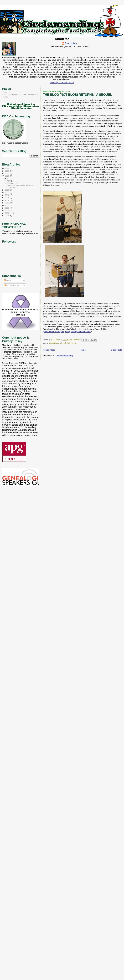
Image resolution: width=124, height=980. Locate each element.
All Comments (11, 285)
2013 (7, 203)
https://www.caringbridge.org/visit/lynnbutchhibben (67, 332)
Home (83, 350)
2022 (7, 173)
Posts (8, 281)
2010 (7, 210)
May (9, 178)
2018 (7, 190)
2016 (7, 195)
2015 (7, 198)
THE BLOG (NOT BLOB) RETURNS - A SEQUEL (77, 94)
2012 (7, 205)
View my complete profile (62, 83)
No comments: (76, 340)
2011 (7, 208)
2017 (7, 192)
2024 (7, 168)
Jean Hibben (71, 43)
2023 (7, 171)
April (9, 181)
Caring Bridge (54, 343)
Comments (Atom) (64, 356)
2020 (7, 176)
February (11, 183)
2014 (7, 200)
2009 (7, 213)
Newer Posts (49, 350)
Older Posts (116, 350)
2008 (7, 216)
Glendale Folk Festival (68, 343)
